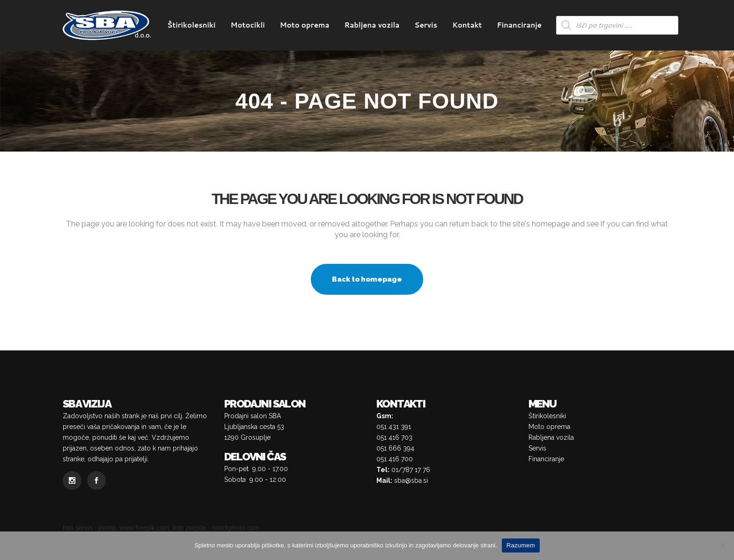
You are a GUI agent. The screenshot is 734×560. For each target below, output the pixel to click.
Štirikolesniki (547, 416)
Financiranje (546, 459)
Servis (537, 448)
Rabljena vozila (551, 437)
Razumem (521, 545)
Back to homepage (367, 279)
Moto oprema (549, 427)
